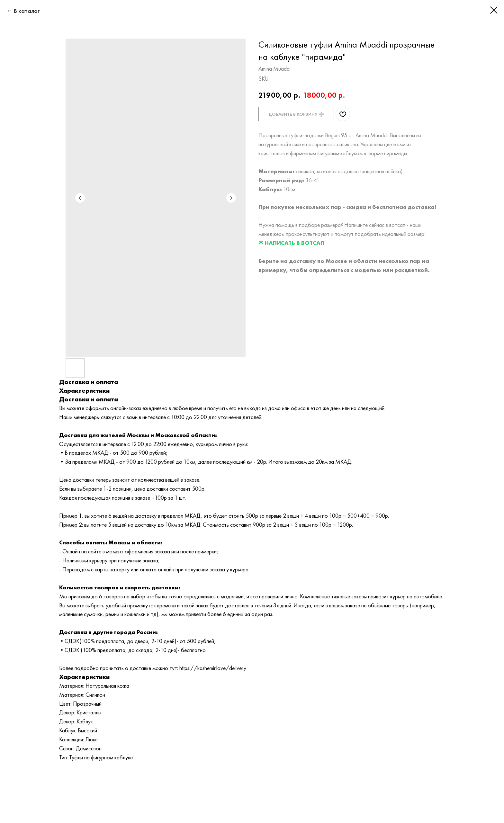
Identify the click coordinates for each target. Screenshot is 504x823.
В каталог (27, 11)
